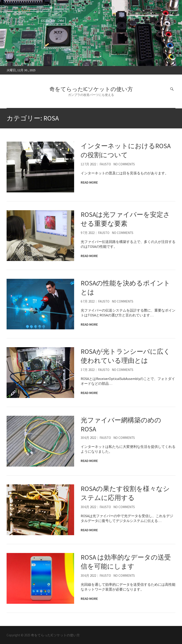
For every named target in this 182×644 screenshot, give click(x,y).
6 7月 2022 (88, 301)
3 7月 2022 (88, 370)
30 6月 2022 (88, 438)
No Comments (124, 164)
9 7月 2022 (88, 233)
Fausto (105, 164)
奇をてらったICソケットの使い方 (91, 89)
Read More (89, 182)
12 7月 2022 (88, 164)
